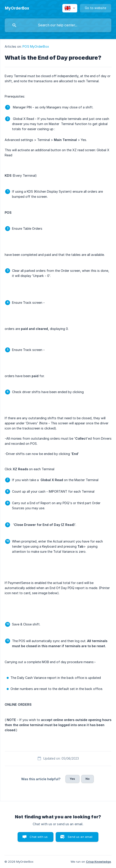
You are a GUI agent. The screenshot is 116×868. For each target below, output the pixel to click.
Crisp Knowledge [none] (98, 862)
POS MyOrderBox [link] (36, 46)
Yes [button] (72, 779)
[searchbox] (58, 25)
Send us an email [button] (80, 837)
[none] (17, 8)
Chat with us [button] (39, 837)
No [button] (88, 779)
